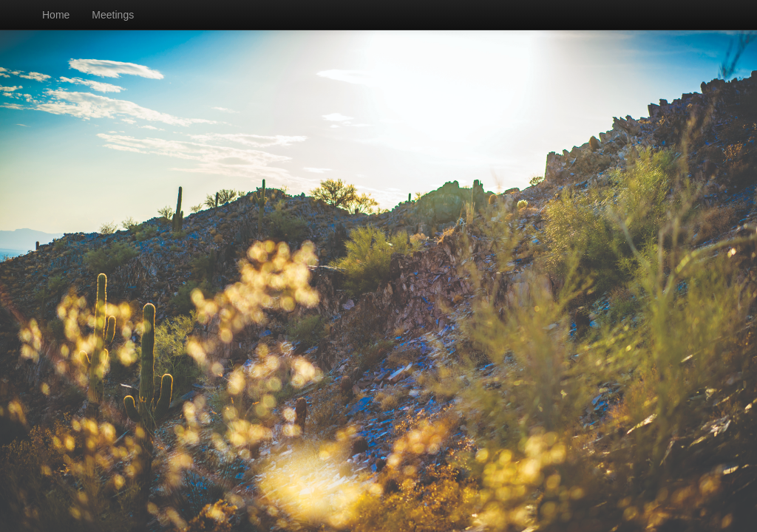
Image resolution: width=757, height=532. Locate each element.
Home (56, 15)
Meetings (113, 15)
